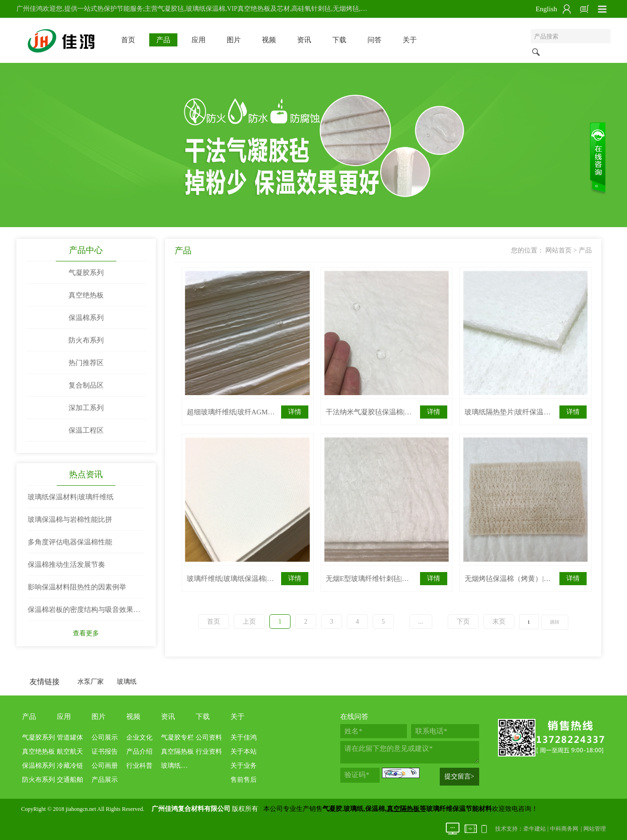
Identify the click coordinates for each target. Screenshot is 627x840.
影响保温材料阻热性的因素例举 (77, 587)
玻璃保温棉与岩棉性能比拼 (70, 519)
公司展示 (105, 737)
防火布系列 (86, 340)
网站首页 (558, 250)
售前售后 (244, 780)
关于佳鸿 (244, 737)
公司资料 (209, 737)
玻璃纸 (127, 682)
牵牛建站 (535, 829)
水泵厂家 (91, 682)
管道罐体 (70, 737)
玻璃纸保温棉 (181, 766)
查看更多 (86, 633)
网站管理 (595, 829)
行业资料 (209, 752)
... (421, 622)
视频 (269, 40)
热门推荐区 (86, 363)
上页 (249, 622)
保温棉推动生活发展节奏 (66, 565)
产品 (163, 40)
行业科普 (139, 766)
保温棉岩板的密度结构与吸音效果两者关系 (84, 613)
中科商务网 (564, 829)
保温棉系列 (86, 318)
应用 (199, 40)
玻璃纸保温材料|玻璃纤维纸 (71, 497)
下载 (339, 40)
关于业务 (244, 766)
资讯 (304, 40)
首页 (128, 40)
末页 (499, 622)
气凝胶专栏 (177, 737)
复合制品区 (86, 385)
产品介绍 (139, 752)
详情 (295, 412)
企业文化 (139, 737)
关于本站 (244, 752)
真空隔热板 (177, 752)
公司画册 (105, 766)
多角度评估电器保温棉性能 (70, 542)
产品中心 (86, 250)
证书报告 (105, 752)
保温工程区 (86, 430)
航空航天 (70, 752)
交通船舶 (70, 780)
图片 (234, 40)
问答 (375, 40)
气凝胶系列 (86, 273)
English (546, 9)
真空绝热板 (86, 295)
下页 (463, 622)
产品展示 (105, 780)
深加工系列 (86, 408)
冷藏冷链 (70, 766)
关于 (410, 40)
